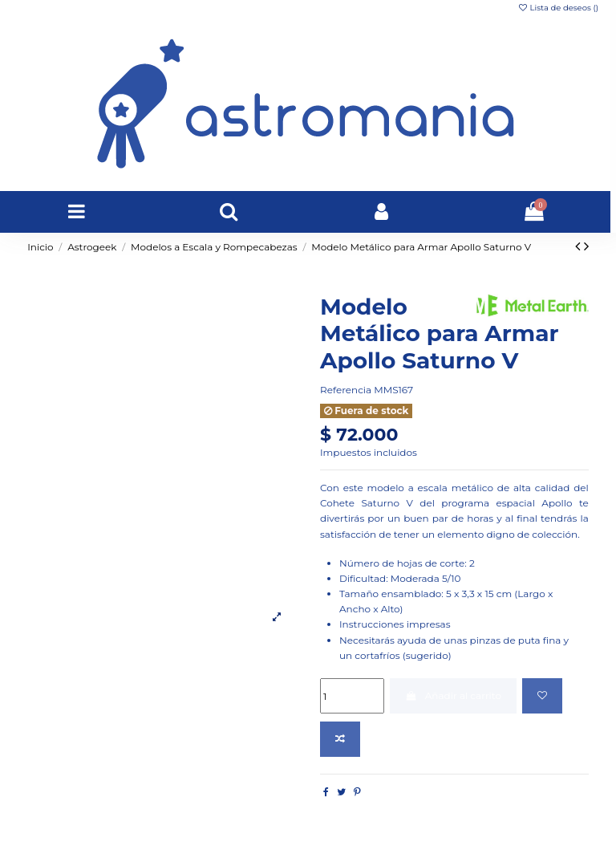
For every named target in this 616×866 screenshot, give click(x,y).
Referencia (346, 390)
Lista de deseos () (558, 8)
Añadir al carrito (453, 695)
